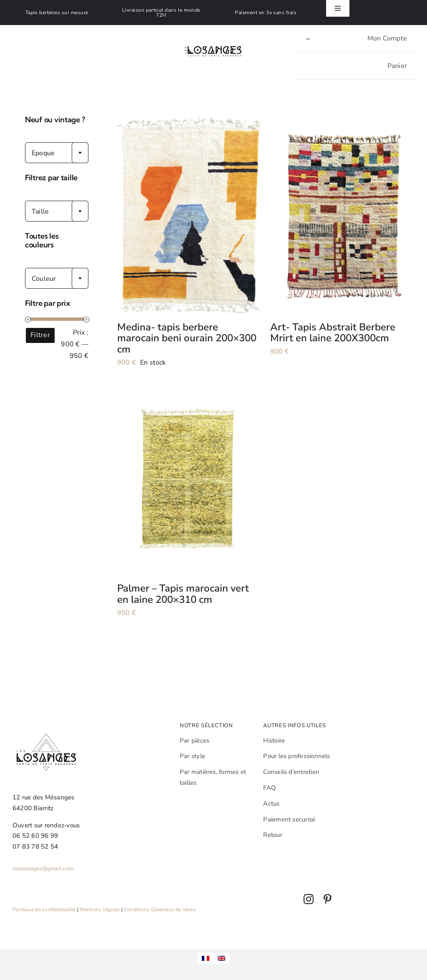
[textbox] (57, 153)
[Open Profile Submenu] (308, 39)
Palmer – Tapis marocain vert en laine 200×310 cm (183, 594)
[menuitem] (206, 958)
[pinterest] (327, 899)
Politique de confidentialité (44, 909)
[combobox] (57, 153)
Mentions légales (100, 909)
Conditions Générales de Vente (160, 909)
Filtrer (40, 335)
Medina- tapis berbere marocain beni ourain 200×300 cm (187, 338)
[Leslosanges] (214, 38)
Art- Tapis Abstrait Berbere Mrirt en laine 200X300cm (333, 333)
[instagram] (309, 899)
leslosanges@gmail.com (43, 869)
